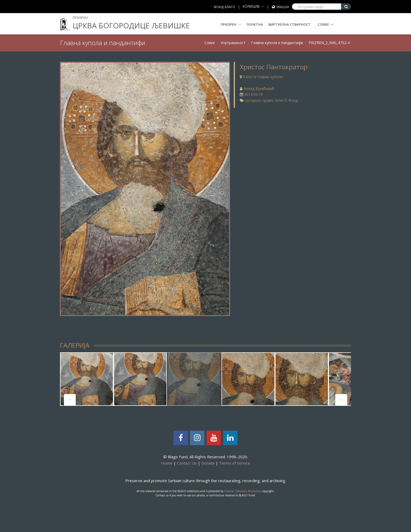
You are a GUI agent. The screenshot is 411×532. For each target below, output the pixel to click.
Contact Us (187, 463)
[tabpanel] (87, 379)
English (283, 7)
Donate (208, 463)
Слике (323, 24)
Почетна (255, 24)
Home (167, 463)
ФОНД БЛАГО (224, 7)
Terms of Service (235, 463)
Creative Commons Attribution (243, 491)
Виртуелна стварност (290, 24)
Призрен (231, 24)
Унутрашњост (233, 43)
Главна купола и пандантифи (277, 43)
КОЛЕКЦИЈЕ (251, 6)
